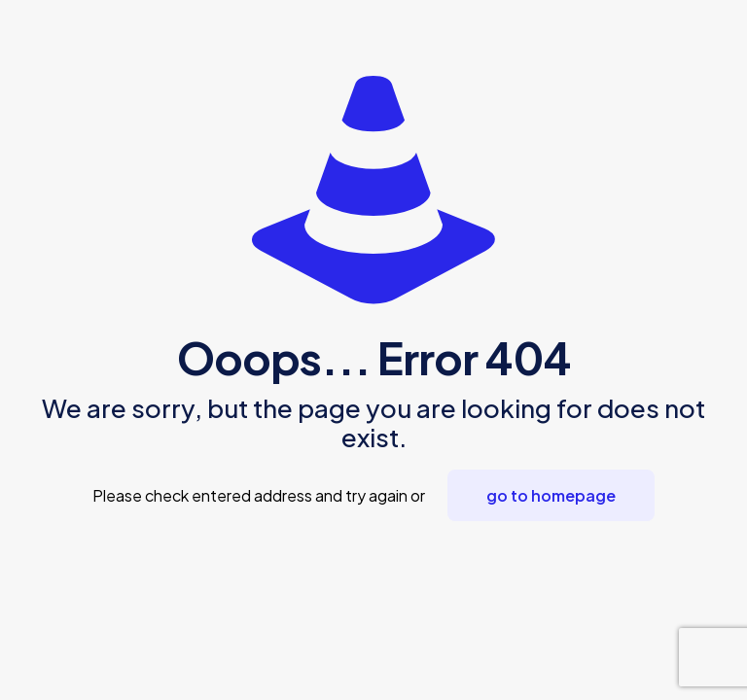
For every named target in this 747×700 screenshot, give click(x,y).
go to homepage (551, 495)
